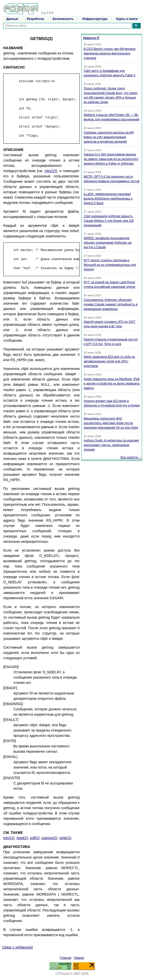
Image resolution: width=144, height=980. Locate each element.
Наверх (79, 958)
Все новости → (131, 457)
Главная (66, 958)
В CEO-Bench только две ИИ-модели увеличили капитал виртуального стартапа (110, 53)
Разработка (35, 19)
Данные (12, 19)
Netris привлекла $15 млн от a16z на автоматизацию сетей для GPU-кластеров (109, 361)
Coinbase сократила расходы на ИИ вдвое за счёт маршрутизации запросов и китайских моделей (109, 137)
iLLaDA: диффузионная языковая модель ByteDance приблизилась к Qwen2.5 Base (108, 199)
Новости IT (91, 38)
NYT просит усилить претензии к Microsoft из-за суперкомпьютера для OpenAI (110, 265)
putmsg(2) (50, 838)
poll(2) (35, 838)
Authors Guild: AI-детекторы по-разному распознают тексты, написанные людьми (111, 445)
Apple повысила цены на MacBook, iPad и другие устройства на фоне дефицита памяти (112, 384)
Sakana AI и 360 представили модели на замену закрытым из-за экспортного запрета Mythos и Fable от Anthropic (111, 159)
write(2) (66, 838)
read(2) (22, 838)
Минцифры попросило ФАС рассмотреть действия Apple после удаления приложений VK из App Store (111, 423)
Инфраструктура (95, 19)
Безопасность (63, 19)
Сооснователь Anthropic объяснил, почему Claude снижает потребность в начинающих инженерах (111, 304)
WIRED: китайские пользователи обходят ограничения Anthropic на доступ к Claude (107, 243)
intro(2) (50, 171)
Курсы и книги (127, 19)
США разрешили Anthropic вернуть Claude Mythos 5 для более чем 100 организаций (109, 221)
